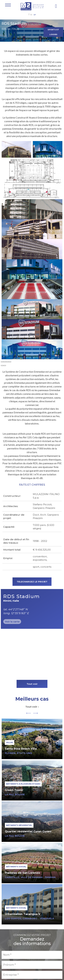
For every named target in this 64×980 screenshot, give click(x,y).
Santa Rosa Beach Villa (21, 749)
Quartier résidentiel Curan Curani (28, 831)
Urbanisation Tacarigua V (23, 914)
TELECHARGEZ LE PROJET (32, 582)
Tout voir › (32, 707)
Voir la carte (12, 622)
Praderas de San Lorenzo (22, 873)
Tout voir (32, 684)
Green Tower (14, 790)
